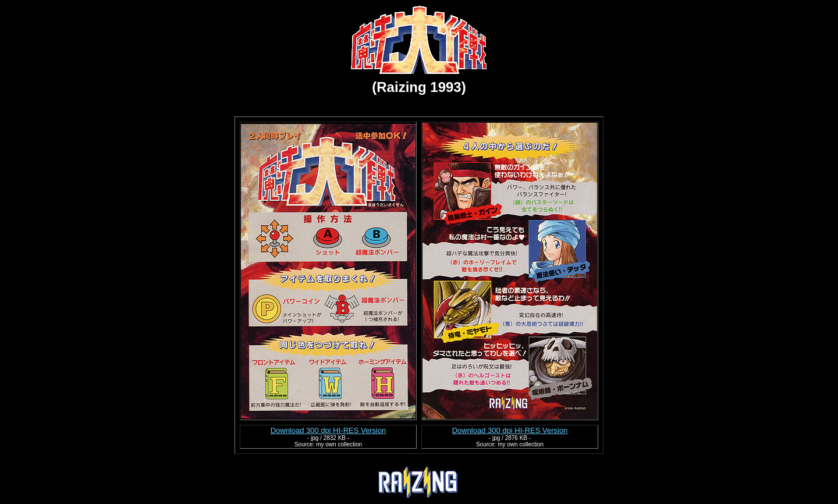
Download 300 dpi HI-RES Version (329, 430)
